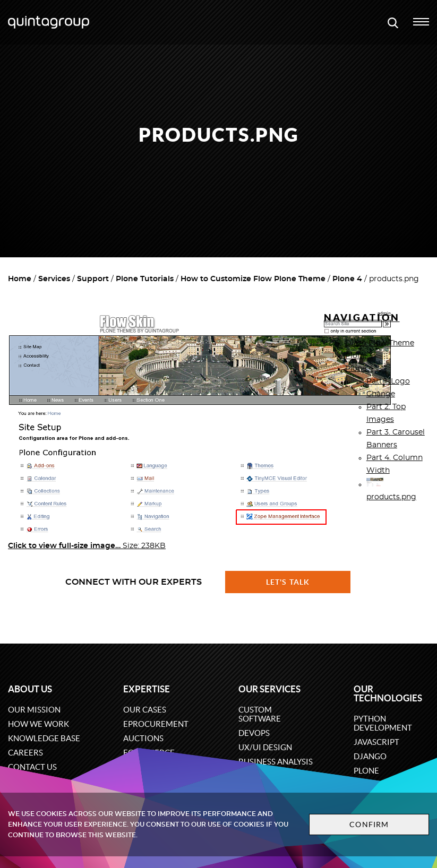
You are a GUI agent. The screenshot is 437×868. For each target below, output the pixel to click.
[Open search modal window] (393, 22)
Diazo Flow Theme (380, 343)
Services (54, 279)
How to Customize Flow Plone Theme (253, 279)
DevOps (254, 733)
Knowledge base (44, 738)
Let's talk (288, 582)
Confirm (369, 824)
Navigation (362, 318)
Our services (269, 689)
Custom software (260, 714)
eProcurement (156, 724)
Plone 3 (359, 356)
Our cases (145, 710)
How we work (38, 724)
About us (30, 689)
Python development (383, 723)
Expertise (147, 689)
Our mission (34, 710)
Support (93, 279)
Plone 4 (347, 279)
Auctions (143, 738)
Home (20, 279)
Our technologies (388, 693)
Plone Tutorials (145, 279)
